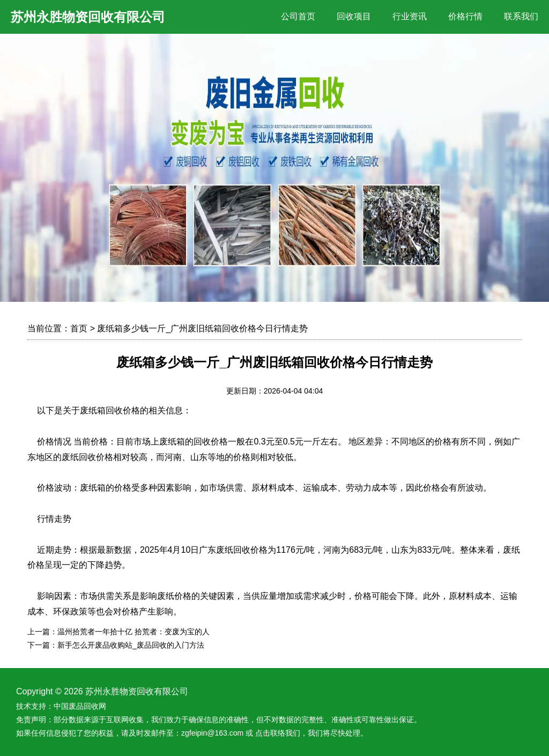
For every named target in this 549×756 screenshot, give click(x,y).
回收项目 (354, 16)
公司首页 (298, 16)
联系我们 (521, 16)
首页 (79, 328)
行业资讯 (410, 16)
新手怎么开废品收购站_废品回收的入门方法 (131, 645)
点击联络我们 (278, 733)
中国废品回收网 (80, 706)
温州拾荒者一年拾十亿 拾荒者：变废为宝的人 (133, 632)
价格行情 (465, 16)
